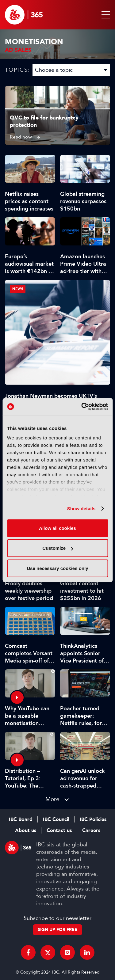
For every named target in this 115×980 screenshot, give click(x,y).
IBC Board (21, 819)
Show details (81, 509)
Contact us (59, 830)
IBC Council (56, 819)
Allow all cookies (57, 528)
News (18, 289)
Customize (58, 548)
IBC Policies (93, 819)
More (52, 799)
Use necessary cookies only (57, 568)
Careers (91, 830)
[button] (105, 15)
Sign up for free (57, 930)
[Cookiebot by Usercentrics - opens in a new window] (82, 407)
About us (26, 830)
